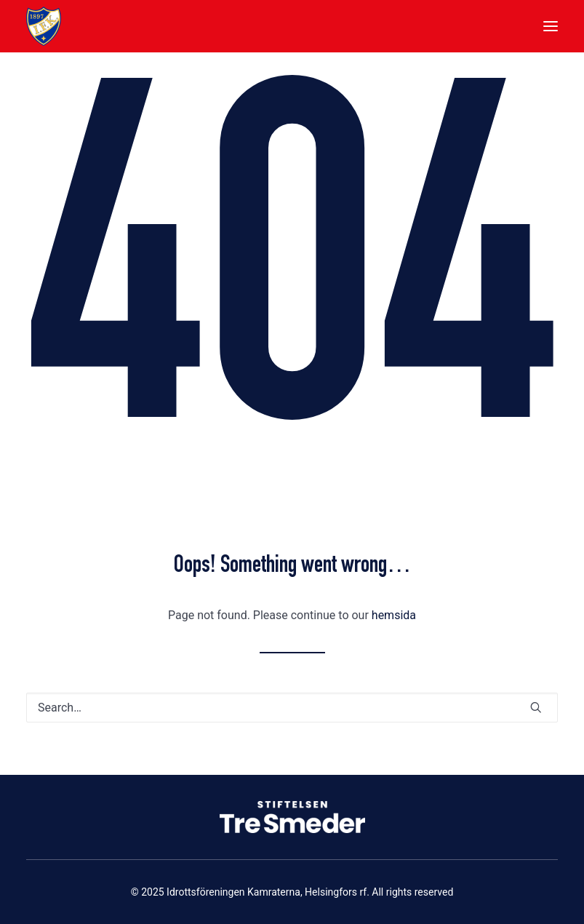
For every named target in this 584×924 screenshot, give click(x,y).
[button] (551, 26)
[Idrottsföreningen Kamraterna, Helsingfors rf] (44, 26)
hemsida (394, 615)
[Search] (292, 708)
